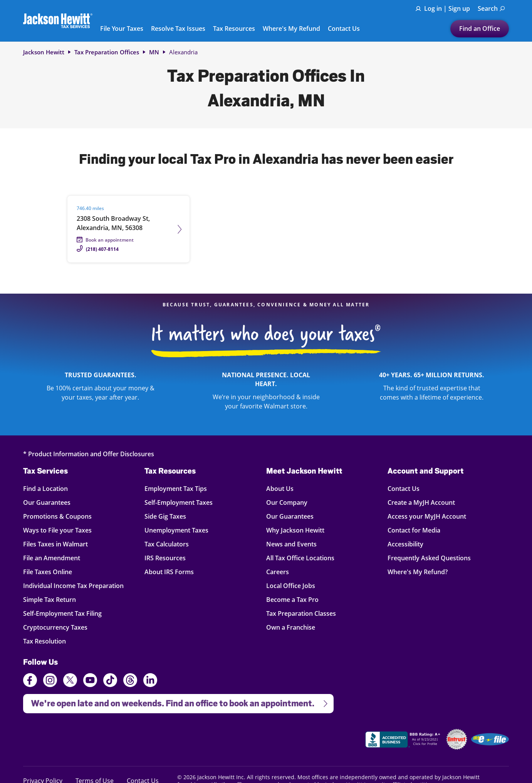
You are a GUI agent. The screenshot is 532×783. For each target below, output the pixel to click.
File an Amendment (52, 558)
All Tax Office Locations (300, 558)
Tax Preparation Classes (301, 613)
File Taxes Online (48, 572)
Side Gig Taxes (165, 516)
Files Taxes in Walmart (55, 544)
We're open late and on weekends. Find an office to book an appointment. (176, 701)
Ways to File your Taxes (57, 530)
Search (491, 8)
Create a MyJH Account (421, 502)
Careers (278, 572)
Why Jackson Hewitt (295, 530)
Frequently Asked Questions (429, 558)
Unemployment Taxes (176, 530)
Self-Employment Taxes (179, 502)
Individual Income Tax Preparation (73, 586)
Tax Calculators (167, 544)
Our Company (287, 502)
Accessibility (405, 544)
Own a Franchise (291, 627)
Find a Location (46, 488)
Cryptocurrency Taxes (55, 627)
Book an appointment (110, 240)
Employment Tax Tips (176, 488)
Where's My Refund (291, 29)
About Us (280, 488)
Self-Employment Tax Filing (62, 613)
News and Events (291, 544)
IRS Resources (165, 558)
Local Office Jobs (291, 586)
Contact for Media (414, 530)
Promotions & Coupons (57, 516)
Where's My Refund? (418, 572)
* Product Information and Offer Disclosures (89, 454)
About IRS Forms (169, 572)
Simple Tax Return (50, 599)
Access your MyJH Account (427, 516)
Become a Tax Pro (292, 599)
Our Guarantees (47, 502)
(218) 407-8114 (102, 249)
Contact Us (344, 29)
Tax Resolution (46, 641)
